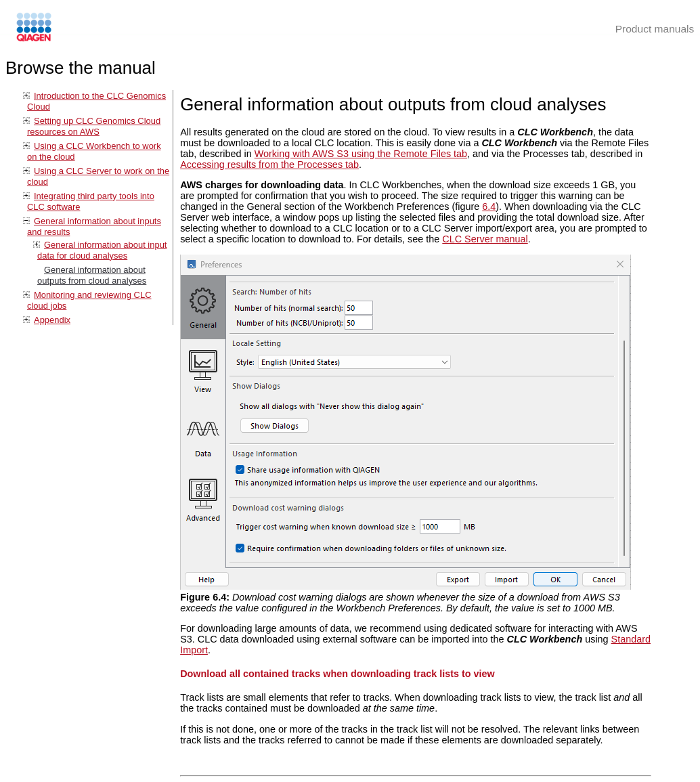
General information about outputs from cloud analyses (92, 275)
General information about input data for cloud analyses (102, 250)
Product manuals (655, 29)
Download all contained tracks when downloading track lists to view (337, 674)
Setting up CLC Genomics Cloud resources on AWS (94, 126)
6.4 (489, 207)
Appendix (52, 320)
